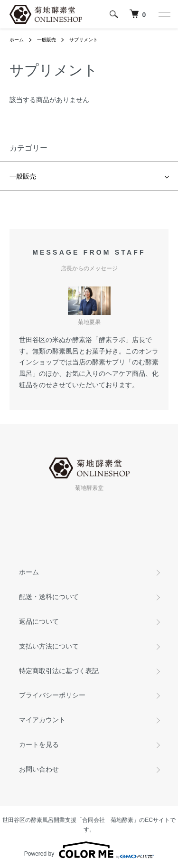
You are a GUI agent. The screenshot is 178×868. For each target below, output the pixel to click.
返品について (39, 621)
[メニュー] (164, 14)
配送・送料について (49, 597)
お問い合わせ (39, 769)
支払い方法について (49, 646)
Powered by (89, 850)
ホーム (17, 40)
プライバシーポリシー (52, 695)
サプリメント (84, 40)
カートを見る (39, 744)
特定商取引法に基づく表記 (59, 671)
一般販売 (47, 40)
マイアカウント (42, 720)
